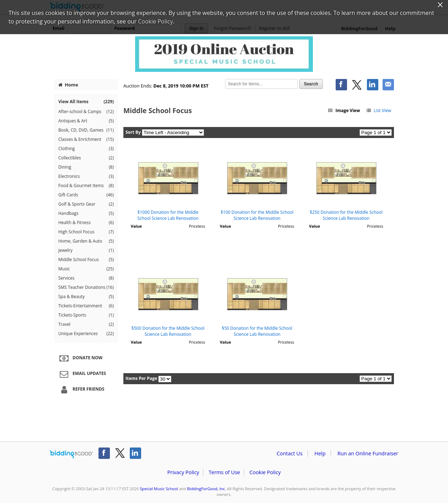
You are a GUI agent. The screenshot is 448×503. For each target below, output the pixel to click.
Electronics (86, 176)
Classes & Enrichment (86, 139)
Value (136, 226)
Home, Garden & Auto (86, 241)
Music (86, 269)
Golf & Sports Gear (86, 204)
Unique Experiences (86, 334)
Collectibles (86, 158)
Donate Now (80, 358)
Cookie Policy (265, 472)
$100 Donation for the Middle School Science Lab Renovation (257, 215)
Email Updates (82, 374)
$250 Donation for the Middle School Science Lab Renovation (346, 215)
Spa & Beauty (86, 297)
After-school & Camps (86, 112)
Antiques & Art (86, 121)
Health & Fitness (86, 223)
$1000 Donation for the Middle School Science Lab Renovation (168, 215)
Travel (86, 324)
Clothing (86, 149)
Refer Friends (81, 390)
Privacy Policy (183, 472)
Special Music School (159, 489)
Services (86, 278)
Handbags (86, 213)
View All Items (86, 102)
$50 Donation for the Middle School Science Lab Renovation (257, 331)
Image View (344, 110)
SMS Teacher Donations (86, 287)
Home (68, 85)
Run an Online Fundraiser (368, 453)
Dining (86, 167)
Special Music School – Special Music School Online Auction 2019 (224, 54)
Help (320, 453)
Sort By (133, 132)
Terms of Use (224, 472)
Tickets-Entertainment (86, 306)
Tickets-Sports (86, 315)
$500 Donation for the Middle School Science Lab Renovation (168, 331)
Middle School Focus (86, 260)
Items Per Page (141, 378)
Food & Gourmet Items (86, 186)
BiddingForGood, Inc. (206, 489)
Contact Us (290, 453)
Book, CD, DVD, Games (86, 130)
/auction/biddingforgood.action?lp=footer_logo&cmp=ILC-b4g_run (71, 455)
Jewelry (86, 250)
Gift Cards (86, 195)
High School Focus (86, 232)
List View (378, 110)
